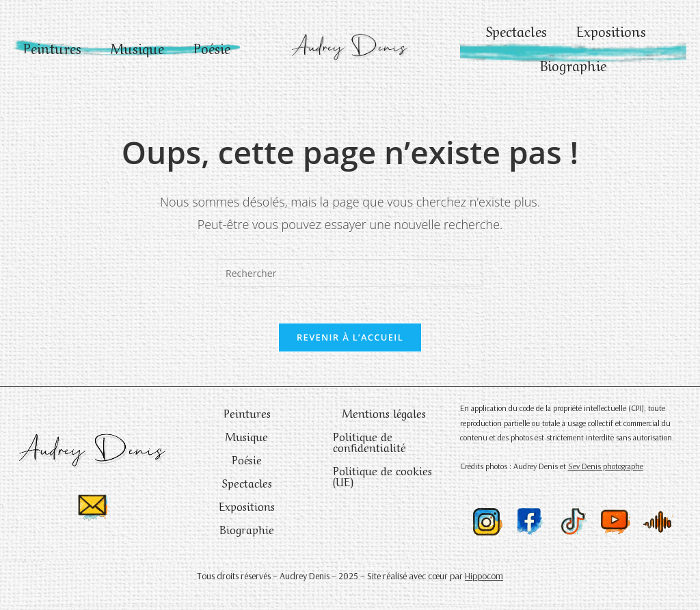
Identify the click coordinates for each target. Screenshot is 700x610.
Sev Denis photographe (606, 471)
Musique (166, 30)
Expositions (614, 30)
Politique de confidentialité (369, 446)
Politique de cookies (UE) (382, 480)
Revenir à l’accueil (350, 342)
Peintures (76, 30)
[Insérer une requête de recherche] (350, 273)
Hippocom (484, 581)
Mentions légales (384, 417)
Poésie (127, 65)
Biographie (573, 65)
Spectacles (514, 30)
